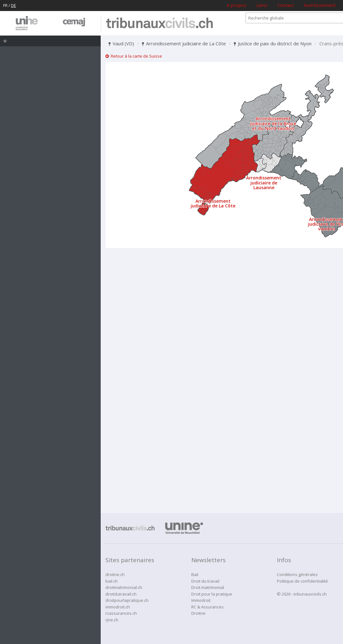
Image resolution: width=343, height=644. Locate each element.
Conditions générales (297, 574)
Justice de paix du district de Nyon (273, 43)
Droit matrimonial (208, 587)
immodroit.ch (118, 607)
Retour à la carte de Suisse (134, 56)
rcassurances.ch (121, 613)
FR (5, 5)
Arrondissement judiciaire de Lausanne (264, 183)
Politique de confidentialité (302, 581)
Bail (195, 574)
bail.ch (112, 581)
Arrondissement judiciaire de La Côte (184, 43)
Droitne (198, 613)
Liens (262, 5)
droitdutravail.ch (121, 594)
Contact (286, 5)
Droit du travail (205, 581)
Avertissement (320, 5)
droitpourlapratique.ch (127, 600)
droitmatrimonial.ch (124, 587)
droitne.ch (115, 574)
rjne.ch (112, 620)
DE (14, 5)
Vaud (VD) (121, 43)
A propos (236, 5)
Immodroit (201, 600)
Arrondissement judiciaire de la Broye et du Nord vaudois (273, 123)
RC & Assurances (208, 607)
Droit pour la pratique (212, 594)
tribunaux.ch (159, 24)
